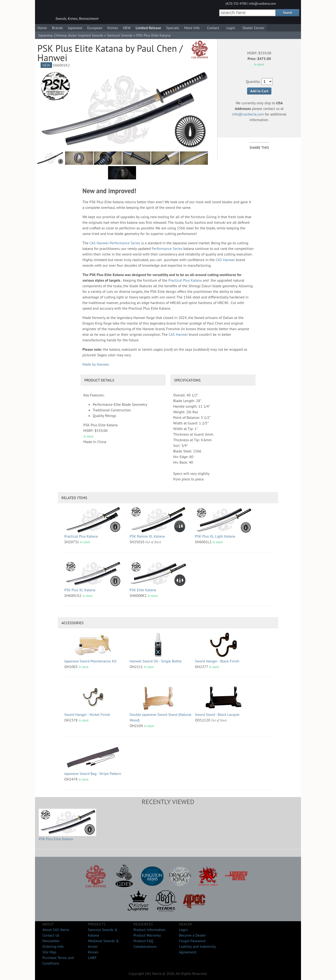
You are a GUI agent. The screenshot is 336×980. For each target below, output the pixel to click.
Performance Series (125, 243)
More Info (192, 28)
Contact (213, 28)
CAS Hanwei (99, 243)
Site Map (49, 952)
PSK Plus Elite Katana (56, 839)
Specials (173, 28)
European (95, 28)
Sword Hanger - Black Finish (217, 661)
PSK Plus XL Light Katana (215, 536)
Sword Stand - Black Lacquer (217, 714)
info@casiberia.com (262, 3)
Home (42, 28)
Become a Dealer (192, 935)
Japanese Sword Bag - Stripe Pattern (93, 773)
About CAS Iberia (56, 930)
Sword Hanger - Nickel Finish (87, 714)
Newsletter (51, 941)
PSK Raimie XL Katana (147, 536)
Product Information (149, 930)
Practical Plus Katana (185, 280)
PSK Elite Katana (143, 590)
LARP (92, 958)
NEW (127, 28)
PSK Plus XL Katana (80, 590)
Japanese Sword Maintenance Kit (90, 661)
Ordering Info (53, 946)
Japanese (75, 28)
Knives (113, 28)
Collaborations (145, 946)
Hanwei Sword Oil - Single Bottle (156, 661)
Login (231, 28)
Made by (96, 364)
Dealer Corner (253, 28)
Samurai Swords (120, 35)
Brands (58, 28)
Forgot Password (192, 941)
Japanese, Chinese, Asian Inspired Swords (71, 35)
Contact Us (51, 935)
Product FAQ (143, 941)
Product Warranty (147, 935)
